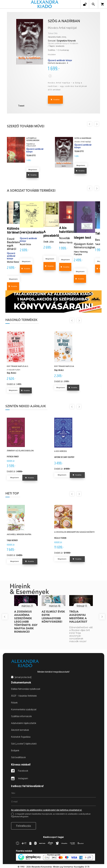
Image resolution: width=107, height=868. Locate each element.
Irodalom (74, 43)
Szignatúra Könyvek (66, 41)
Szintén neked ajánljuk (26, 406)
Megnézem (33, 170)
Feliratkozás (24, 826)
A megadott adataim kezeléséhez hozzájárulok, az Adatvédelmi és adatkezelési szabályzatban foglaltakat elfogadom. (51, 815)
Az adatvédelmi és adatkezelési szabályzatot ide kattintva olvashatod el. (47, 810)
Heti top (12, 494)
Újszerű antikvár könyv (58, 43)
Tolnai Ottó (53, 33)
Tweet (21, 106)
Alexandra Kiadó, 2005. (57, 37)
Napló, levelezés (57, 46)
